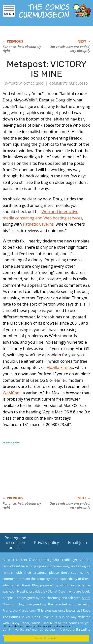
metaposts (11, 443)
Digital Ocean (57, 591)
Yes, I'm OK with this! (46, 638)
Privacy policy (46, 543)
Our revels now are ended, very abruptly (70, 49)
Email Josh (77, 543)
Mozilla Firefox (60, 367)
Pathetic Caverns (38, 224)
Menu (9, 12)
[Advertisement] (42, 476)
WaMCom (12, 393)
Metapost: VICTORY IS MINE (47, 69)
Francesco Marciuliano (19, 610)
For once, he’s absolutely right (22, 49)
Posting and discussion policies (16, 543)
